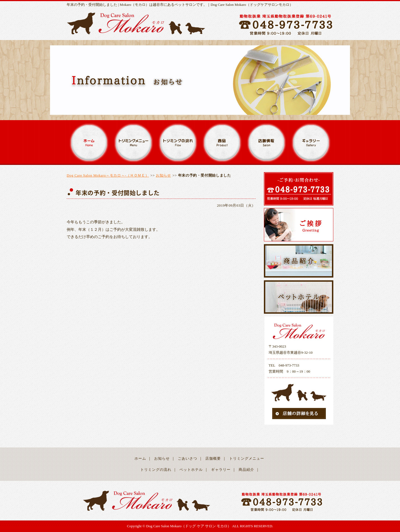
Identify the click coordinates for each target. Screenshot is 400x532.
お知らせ (163, 175)
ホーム (140, 458)
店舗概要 (213, 458)
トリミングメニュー (247, 458)
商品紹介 (246, 470)
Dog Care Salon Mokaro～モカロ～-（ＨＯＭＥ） (108, 175)
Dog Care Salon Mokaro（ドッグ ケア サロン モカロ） (189, 526)
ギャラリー (221, 470)
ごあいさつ (187, 458)
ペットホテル (191, 470)
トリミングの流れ (156, 470)
